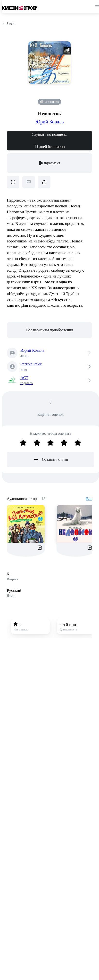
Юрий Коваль (50, 122)
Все (89, 499)
